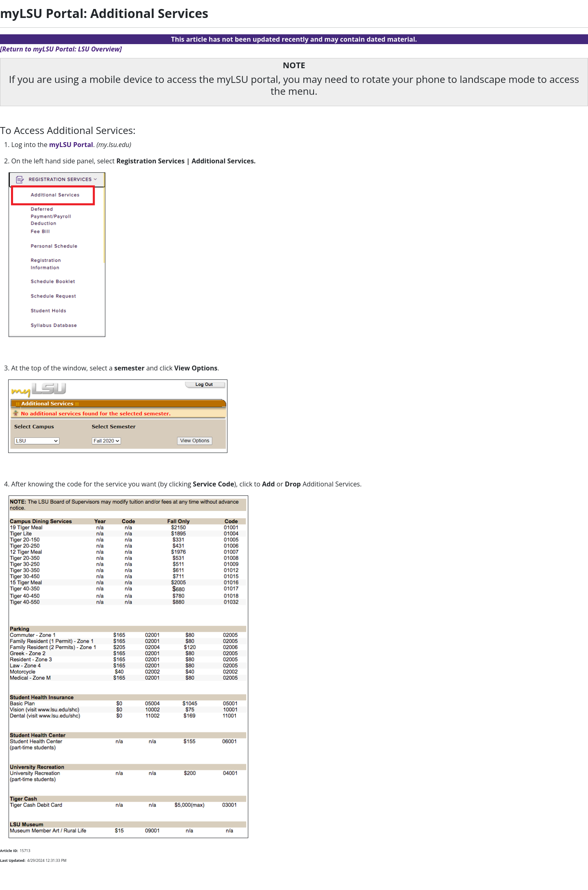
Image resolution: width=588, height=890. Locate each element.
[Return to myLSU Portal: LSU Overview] (61, 49)
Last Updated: (13, 860)
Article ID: (9, 851)
